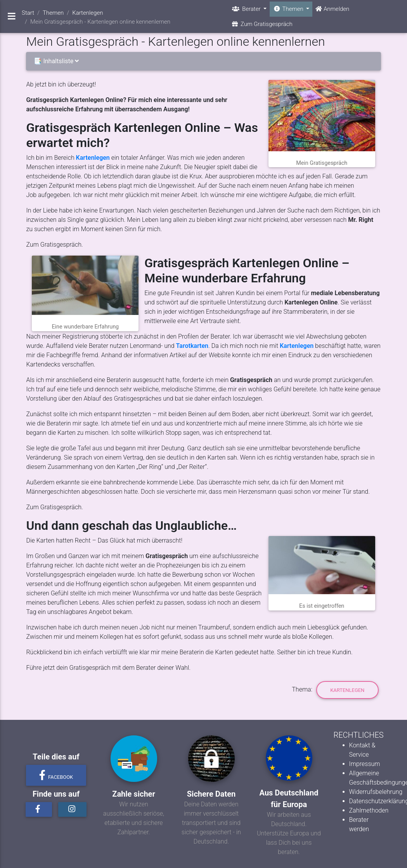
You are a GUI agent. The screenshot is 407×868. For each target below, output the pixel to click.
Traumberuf (214, 627)
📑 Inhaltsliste (58, 61)
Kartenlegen (93, 158)
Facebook (56, 775)
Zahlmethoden (369, 810)
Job (31, 195)
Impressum (365, 764)
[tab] (203, 61)
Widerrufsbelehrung (376, 792)
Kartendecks (43, 364)
